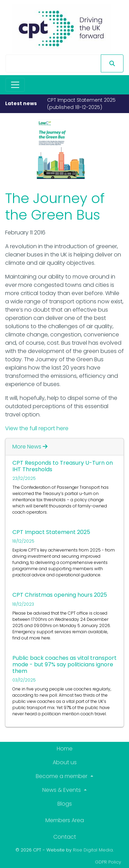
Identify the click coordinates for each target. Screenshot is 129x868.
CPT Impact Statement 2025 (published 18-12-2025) (81, 104)
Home (65, 749)
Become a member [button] (62, 776)
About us (65, 762)
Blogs (65, 804)
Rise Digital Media (93, 850)
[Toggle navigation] (15, 85)
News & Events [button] (62, 790)
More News (30, 447)
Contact (65, 837)
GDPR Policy (108, 862)
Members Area (65, 820)
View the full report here (37, 428)
